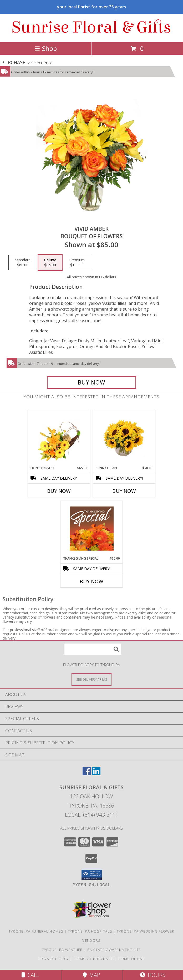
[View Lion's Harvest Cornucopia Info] (59, 438)
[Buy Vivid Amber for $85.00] (91, 382)
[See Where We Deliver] (91, 679)
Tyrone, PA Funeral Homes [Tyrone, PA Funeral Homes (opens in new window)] (36, 931)
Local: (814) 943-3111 (91, 815)
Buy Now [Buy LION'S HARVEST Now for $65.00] (59, 491)
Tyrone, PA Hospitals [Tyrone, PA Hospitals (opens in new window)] (90, 931)
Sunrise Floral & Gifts (91, 27)
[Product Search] (93, 649)
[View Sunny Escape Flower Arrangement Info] (124, 438)
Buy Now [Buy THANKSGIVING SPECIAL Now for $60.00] (91, 581)
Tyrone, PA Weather (62, 950)
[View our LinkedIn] (96, 774)
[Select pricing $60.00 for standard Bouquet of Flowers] (23, 263)
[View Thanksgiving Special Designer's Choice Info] (92, 528)
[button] (92, 875)
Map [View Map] (91, 975)
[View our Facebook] (87, 774)
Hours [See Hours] (153, 975)
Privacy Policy (54, 959)
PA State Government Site (114, 950)
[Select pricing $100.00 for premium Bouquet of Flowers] (77, 263)
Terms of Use (131, 959)
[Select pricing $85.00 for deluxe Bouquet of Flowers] (50, 263)
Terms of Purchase (93, 959)
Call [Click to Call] (30, 975)
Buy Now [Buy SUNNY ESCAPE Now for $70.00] (124, 491)
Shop (46, 48)
